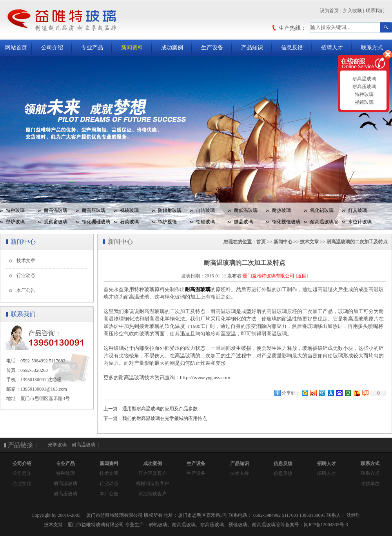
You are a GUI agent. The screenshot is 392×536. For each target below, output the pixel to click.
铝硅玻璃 (205, 222)
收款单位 (370, 483)
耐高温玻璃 (56, 210)
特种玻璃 (15, 210)
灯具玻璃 (358, 210)
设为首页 (329, 11)
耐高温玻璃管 (324, 222)
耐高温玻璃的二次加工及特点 (357, 242)
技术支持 (240, 473)
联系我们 (375, 11)
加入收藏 (352, 11)
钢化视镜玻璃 (286, 222)
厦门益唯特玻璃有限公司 (269, 276)
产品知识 (252, 48)
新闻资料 (132, 48)
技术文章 (26, 261)
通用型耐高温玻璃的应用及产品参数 (160, 409)
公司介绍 (52, 48)
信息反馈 (292, 48)
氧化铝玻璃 (322, 210)
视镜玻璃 (129, 210)
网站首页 (16, 48)
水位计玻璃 (360, 222)
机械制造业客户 (152, 483)
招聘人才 (332, 48)
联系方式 (372, 48)
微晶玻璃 (243, 222)
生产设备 (212, 48)
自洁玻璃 (205, 210)
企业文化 (22, 483)
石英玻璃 (129, 222)
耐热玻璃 (281, 210)
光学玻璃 (57, 445)
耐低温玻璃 (246, 210)
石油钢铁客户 (152, 494)
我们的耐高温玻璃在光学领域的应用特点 (165, 418)
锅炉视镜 (167, 222)
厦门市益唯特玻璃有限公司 (96, 525)
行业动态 (26, 275)
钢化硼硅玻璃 (96, 222)
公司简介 (22, 473)
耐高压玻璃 (94, 210)
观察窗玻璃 (56, 222)
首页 (261, 242)
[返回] (302, 276)
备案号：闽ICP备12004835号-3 (317, 525)
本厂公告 (26, 290)
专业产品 (92, 48)
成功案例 (172, 48)
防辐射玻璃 (170, 210)
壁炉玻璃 (15, 222)
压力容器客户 (152, 473)
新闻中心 (283, 242)
